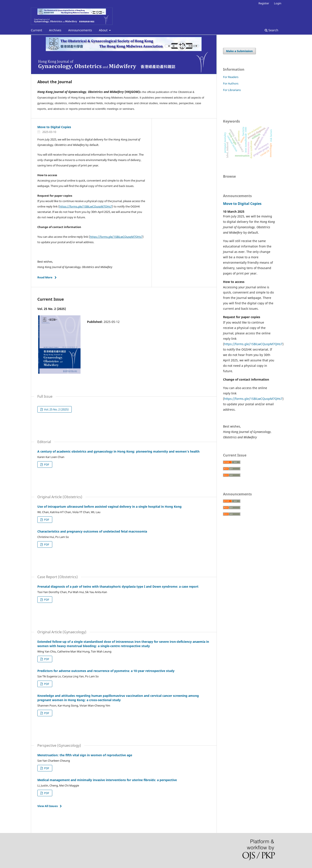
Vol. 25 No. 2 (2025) (56, 409)
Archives (55, 30)
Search (272, 30)
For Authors (231, 83)
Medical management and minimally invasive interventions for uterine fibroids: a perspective (107, 780)
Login (278, 3)
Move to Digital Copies (54, 127)
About (104, 30)
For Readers (231, 77)
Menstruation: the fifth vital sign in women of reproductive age (85, 755)
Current (36, 30)
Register (264, 3)
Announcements (80, 30)
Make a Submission (239, 51)
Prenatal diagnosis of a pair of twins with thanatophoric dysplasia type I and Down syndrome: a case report (118, 586)
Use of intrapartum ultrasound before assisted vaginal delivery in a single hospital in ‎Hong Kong (109, 507)
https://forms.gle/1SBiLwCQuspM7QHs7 (86, 206)
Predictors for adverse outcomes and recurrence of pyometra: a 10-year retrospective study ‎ (106, 671)
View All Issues (48, 806)
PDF (46, 464)
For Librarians (232, 90)
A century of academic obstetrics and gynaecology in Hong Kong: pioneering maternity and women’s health (118, 451)
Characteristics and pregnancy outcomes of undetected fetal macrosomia (92, 531)
